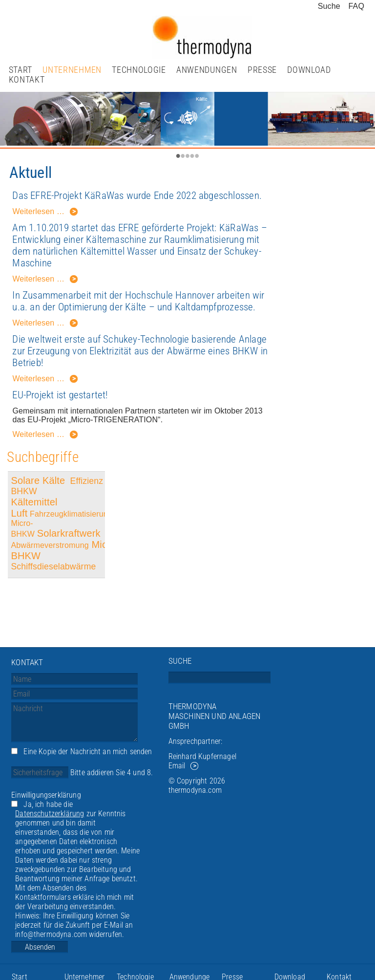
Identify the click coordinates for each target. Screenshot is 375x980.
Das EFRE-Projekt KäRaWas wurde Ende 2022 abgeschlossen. (137, 196)
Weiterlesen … (45, 213)
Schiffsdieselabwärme (53, 566)
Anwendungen (207, 70)
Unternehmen (72, 70)
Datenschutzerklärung (50, 814)
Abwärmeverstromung (50, 545)
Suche (329, 6)
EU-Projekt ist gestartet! (60, 395)
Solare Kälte (39, 480)
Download (309, 70)
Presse (262, 70)
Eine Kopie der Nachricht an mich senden (88, 751)
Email (177, 766)
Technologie (139, 70)
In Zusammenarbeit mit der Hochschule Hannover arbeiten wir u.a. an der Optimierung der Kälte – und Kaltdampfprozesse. (138, 301)
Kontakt (27, 80)
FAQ (357, 6)
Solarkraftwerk (70, 533)
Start (21, 70)
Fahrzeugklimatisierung (71, 514)
